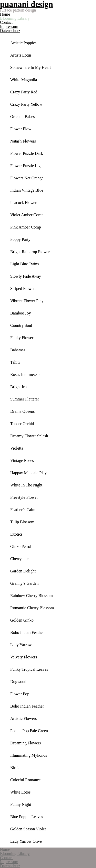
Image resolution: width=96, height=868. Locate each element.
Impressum (9, 26)
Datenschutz (10, 31)
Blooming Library (15, 18)
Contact (6, 22)
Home (5, 14)
